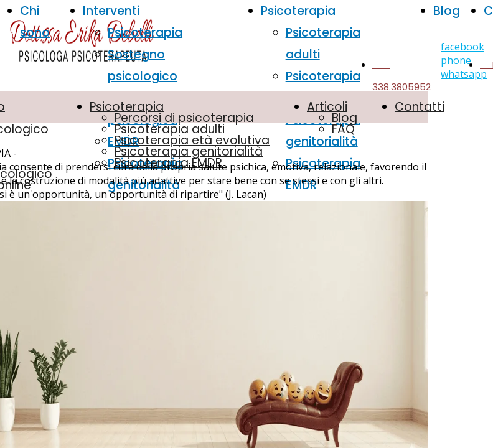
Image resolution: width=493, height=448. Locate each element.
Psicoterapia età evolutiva (192, 140)
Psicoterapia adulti (170, 129)
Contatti (420, 107)
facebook (462, 47)
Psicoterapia (145, 33)
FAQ (343, 129)
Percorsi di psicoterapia (184, 118)
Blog (447, 11)
